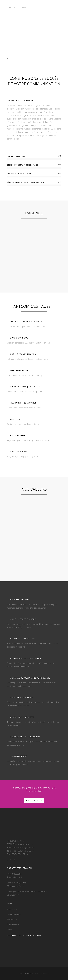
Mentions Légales (14, 914)
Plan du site (12, 909)
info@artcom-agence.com (23, 847)
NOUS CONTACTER (34, 800)
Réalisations (12, 919)
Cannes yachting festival (17, 883)
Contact (10, 929)
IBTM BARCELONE (14, 874)
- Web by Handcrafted (41, 973)
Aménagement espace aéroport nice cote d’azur (27, 892)
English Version (13, 924)
